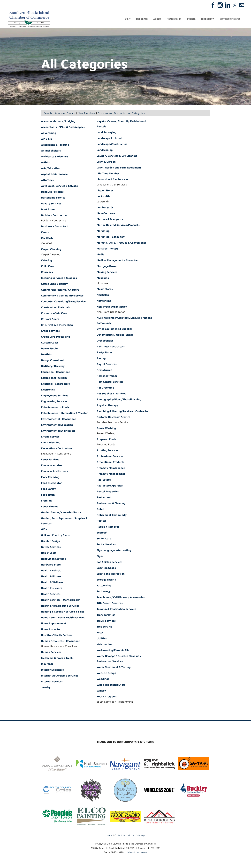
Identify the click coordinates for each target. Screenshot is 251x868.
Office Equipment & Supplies (115, 329)
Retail (100, 510)
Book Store (48, 210)
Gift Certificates (230, 19)
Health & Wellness (52, 583)
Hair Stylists (49, 553)
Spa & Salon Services (110, 562)
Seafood (102, 533)
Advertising (49, 133)
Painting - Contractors (111, 347)
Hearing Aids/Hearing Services (60, 606)
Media (101, 255)
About (157, 19)
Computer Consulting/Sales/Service (63, 302)
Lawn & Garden (106, 162)
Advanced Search (65, 114)
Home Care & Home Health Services (63, 618)
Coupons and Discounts (112, 114)
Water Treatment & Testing (114, 668)
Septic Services (106, 545)
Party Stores (105, 353)
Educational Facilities (54, 378)
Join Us (131, 836)
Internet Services (52, 682)
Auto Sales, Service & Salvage (59, 186)
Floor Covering (50, 478)
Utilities (102, 639)
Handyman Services (53, 559)
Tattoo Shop (104, 586)
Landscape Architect (110, 139)
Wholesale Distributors (111, 685)
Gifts (44, 530)
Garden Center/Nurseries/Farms (61, 513)
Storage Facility (106, 580)
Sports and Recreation (111, 574)
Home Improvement (54, 624)
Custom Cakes (50, 343)
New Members (86, 114)
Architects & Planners (55, 157)
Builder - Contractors (54, 216)
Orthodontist (105, 341)
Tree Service (104, 627)
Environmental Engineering (58, 431)
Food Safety (48, 489)
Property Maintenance (111, 468)
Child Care (47, 267)
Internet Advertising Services (60, 676)
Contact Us (120, 836)
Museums (103, 278)
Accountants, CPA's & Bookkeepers (63, 127)
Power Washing (106, 429)
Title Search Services (110, 604)
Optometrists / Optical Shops (115, 335)
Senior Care (104, 539)
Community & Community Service (62, 296)
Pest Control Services (110, 382)
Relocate (142, 19)
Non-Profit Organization (112, 307)
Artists (45, 163)
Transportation (106, 615)
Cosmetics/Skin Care (54, 314)
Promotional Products (110, 462)
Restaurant (104, 498)
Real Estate (104, 480)
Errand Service (50, 437)
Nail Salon (103, 295)
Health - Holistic (51, 571)
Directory (208, 19)
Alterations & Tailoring (55, 145)
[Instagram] (220, 5)
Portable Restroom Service (114, 417)
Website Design (106, 673)
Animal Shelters (51, 151)
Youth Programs (107, 697)
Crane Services (50, 331)
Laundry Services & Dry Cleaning (117, 156)
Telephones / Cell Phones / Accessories (121, 598)
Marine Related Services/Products (118, 225)
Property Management (111, 474)
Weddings (103, 679)
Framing (46, 501)
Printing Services (108, 451)
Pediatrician (104, 370)
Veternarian (104, 645)
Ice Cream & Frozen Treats (57, 658)
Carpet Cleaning (51, 250)
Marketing (103, 231)
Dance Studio (49, 349)
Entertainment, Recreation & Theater (65, 414)
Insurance (47, 664)
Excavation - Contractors (57, 449)
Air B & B (47, 139)
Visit (128, 19)
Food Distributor (51, 483)
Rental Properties (108, 492)
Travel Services (106, 621)
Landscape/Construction (112, 144)
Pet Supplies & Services (111, 394)
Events (191, 19)
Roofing (102, 521)
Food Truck (48, 495)
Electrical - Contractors (55, 384)
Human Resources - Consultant (60, 641)
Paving (101, 359)
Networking (104, 301)
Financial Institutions (54, 472)
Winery (101, 691)
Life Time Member (108, 174)
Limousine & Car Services (113, 180)
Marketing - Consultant (111, 237)
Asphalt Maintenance (54, 175)
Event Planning (51, 443)
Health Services (51, 594)
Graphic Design (51, 542)
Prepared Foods (107, 440)
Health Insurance (52, 589)
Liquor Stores (105, 191)
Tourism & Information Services (116, 609)
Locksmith (103, 197)
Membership (174, 19)
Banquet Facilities (52, 192)
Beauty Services (51, 204)
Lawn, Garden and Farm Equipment (119, 168)
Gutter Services (51, 547)
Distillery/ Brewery (53, 366)
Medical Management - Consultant (118, 261)
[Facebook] (213, 5)
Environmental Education (57, 425)
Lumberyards (105, 208)
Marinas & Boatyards (110, 220)
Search (48, 114)
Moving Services (107, 272)
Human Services (51, 653)
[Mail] (242, 5)
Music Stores (105, 289)
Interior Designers (52, 670)
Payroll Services (107, 365)
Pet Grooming (105, 388)
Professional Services (110, 457)
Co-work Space (50, 319)
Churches (47, 272)
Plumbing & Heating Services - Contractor (123, 412)
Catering (46, 261)
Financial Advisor (52, 466)
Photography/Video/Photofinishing (119, 400)
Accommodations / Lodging (58, 122)
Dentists (46, 355)
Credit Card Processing (55, 337)
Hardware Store (51, 565)
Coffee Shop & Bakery (54, 284)
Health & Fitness (51, 577)
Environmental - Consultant (58, 419)
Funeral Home (50, 507)
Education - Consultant (55, 372)
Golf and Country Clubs (55, 536)
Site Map (140, 836)
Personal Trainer (107, 376)
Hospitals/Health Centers (57, 636)
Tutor (100, 633)
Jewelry (46, 688)
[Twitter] (235, 5)
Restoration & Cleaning (111, 504)
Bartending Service (53, 198)
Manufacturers (106, 214)
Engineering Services (54, 402)
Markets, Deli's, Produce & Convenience (122, 243)
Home (109, 836)
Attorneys (47, 180)
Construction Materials (55, 308)
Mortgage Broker (107, 267)
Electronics (48, 390)
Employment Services (55, 396)
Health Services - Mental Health (61, 600)
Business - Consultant (55, 227)
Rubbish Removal (108, 527)
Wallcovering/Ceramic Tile (113, 651)
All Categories (136, 114)
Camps (45, 233)
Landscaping (105, 150)
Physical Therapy (107, 406)
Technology (104, 592)
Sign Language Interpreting (114, 551)
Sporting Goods (106, 568)
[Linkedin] (227, 5)
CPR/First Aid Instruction (57, 325)
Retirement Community (112, 515)
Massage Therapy (108, 249)
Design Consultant (53, 361)
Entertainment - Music (55, 408)
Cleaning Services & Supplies (59, 278)
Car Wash (47, 239)
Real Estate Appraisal (110, 486)
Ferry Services (50, 460)
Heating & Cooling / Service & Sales (63, 612)
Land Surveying (106, 133)
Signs (100, 557)
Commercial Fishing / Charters (60, 290)
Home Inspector (51, 630)
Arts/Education (51, 169)
